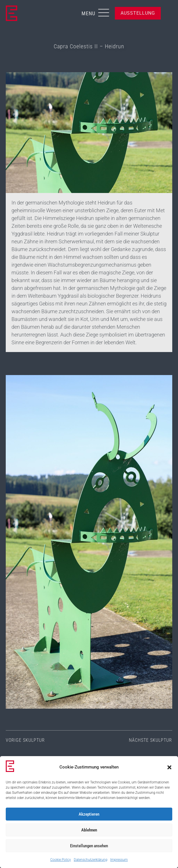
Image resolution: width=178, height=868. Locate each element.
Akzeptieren (89, 814)
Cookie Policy (61, 860)
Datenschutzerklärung (91, 860)
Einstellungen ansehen (89, 846)
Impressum (119, 860)
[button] (169, 767)
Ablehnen (89, 830)
